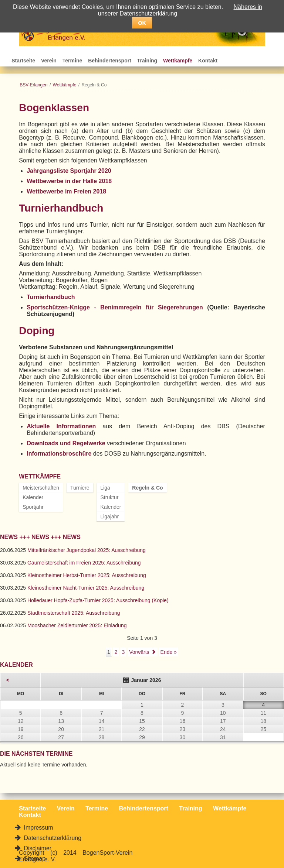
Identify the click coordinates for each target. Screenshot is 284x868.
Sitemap (34, 859)
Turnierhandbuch (51, 297)
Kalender (33, 497)
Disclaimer (37, 848)
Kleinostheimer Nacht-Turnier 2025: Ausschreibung (86, 588)
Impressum (38, 828)
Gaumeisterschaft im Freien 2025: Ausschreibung (84, 563)
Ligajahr (109, 517)
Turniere (80, 488)
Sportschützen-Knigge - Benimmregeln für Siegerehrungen (115, 307)
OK (142, 23)
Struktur (109, 497)
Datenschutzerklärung (52, 838)
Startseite (23, 61)
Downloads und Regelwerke (66, 443)
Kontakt (208, 61)
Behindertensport (110, 61)
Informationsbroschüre (59, 454)
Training (147, 61)
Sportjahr (33, 507)
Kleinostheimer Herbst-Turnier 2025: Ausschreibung (87, 575)
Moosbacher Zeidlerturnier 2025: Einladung (77, 625)
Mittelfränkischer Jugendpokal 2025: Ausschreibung (87, 550)
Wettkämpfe (178, 61)
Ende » (169, 652)
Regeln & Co (147, 488)
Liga (105, 488)
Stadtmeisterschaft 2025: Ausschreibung (74, 613)
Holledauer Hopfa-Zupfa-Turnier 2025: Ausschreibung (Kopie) (98, 600)
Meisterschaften (41, 488)
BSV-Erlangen (33, 85)
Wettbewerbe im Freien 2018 (66, 191)
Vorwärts (139, 652)
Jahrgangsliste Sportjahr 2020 (69, 171)
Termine (72, 61)
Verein (49, 61)
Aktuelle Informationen (61, 426)
